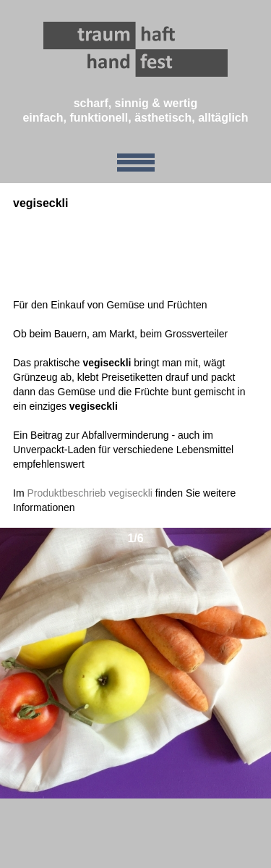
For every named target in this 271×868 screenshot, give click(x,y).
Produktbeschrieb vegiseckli (90, 493)
